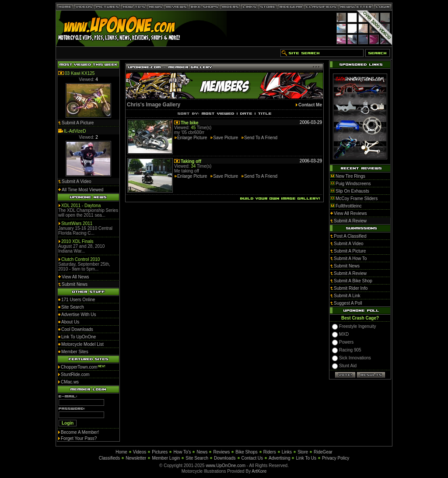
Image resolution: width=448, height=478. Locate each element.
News (202, 452)
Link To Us (306, 458)
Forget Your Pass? (79, 438)
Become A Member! (80, 432)
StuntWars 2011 (77, 223)
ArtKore (259, 471)
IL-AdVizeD (75, 131)
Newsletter (136, 458)
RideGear (323, 452)
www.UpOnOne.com (226, 466)
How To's (182, 452)
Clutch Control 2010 (80, 259)
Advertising (279, 458)
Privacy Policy (336, 458)
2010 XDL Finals (77, 241)
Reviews (221, 452)
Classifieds (109, 458)
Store (303, 452)
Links (287, 452)
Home (121, 452)
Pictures (160, 452)
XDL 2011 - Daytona (81, 206)
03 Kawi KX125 (80, 73)
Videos (140, 452)
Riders (270, 452)
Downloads (225, 458)
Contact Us (252, 458)
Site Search (197, 458)
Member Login (166, 458)
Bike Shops (247, 452)
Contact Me (310, 105)
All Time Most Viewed (82, 190)
